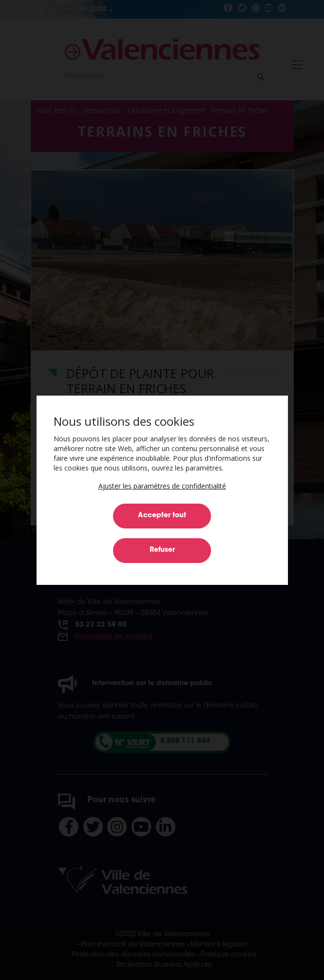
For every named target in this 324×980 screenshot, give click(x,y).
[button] (162, 486)
